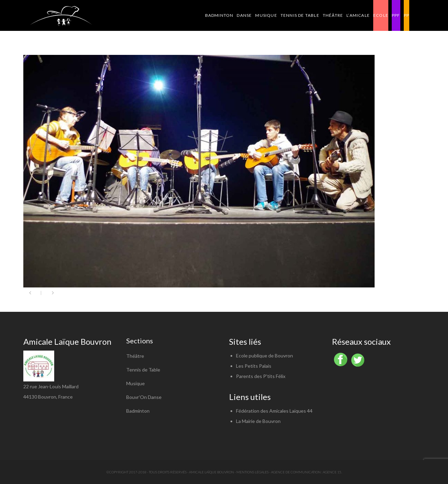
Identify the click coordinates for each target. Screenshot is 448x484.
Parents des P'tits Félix (261, 376)
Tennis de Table (143, 370)
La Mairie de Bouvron (258, 421)
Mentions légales (252, 472)
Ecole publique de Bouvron (264, 356)
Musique (135, 383)
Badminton (138, 411)
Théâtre (135, 356)
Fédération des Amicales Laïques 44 (274, 411)
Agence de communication (296, 472)
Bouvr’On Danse (144, 397)
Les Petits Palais (254, 366)
